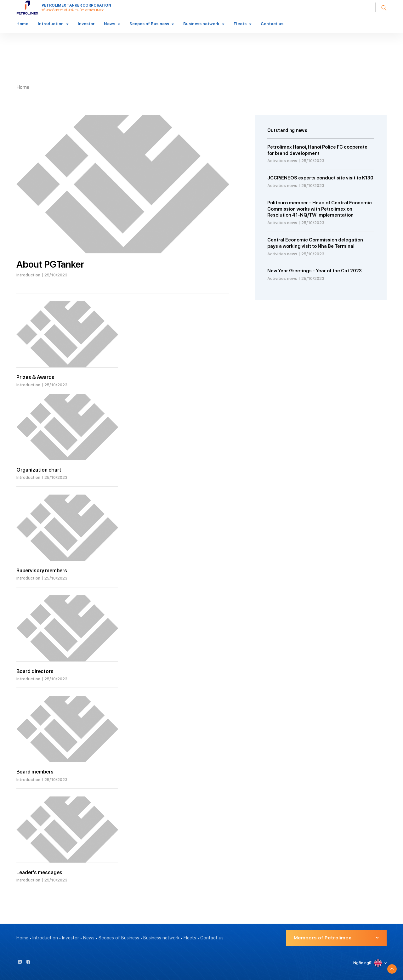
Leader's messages (39, 872)
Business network (201, 24)
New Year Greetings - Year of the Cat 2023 (315, 271)
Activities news (282, 161)
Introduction (51, 24)
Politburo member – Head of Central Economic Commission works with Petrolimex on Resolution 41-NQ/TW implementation (320, 209)
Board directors (35, 671)
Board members (35, 772)
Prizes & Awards (35, 377)
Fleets (240, 24)
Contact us (272, 24)
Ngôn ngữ (363, 963)
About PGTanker (50, 264)
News (110, 24)
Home (22, 24)
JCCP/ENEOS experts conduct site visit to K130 (320, 178)
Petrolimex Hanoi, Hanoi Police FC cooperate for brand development (317, 150)
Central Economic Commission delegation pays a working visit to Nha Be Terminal (315, 243)
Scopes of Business (149, 24)
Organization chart (39, 470)
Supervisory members (42, 571)
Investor (86, 24)
